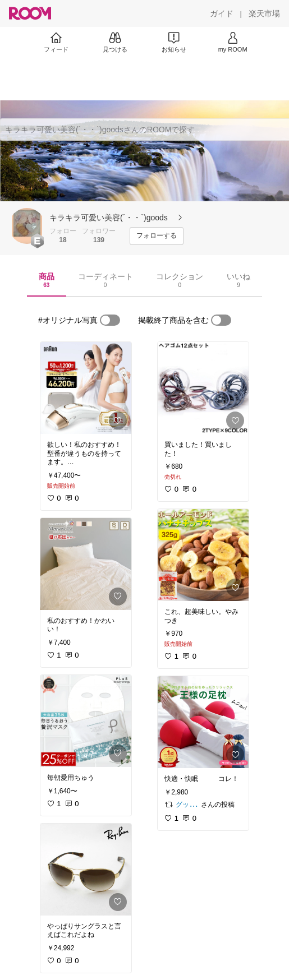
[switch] (110, 320)
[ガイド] (222, 13)
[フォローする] (157, 236)
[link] (86, 388)
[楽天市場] (264, 13)
